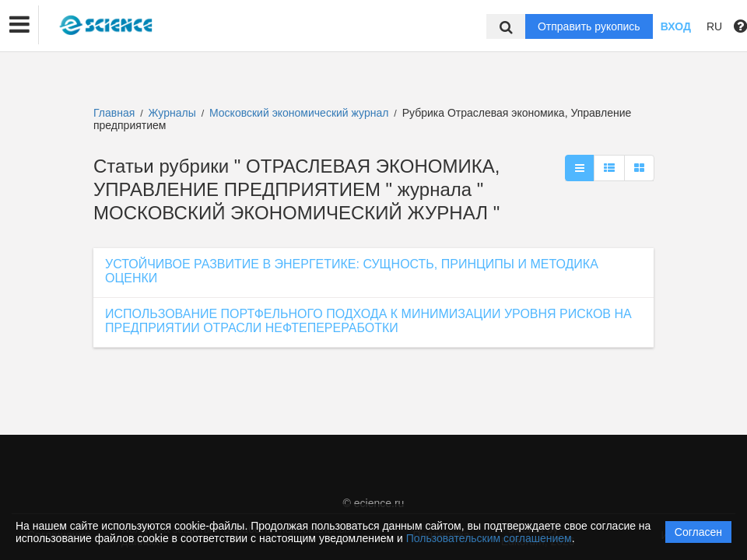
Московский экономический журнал (300, 113)
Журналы (172, 113)
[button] (19, 25)
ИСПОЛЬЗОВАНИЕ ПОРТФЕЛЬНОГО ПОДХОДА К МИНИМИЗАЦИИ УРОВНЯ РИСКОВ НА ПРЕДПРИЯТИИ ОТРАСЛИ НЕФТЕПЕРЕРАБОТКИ (368, 321)
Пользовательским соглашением (489, 538)
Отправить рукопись (589, 26)
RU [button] (714, 26)
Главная (114, 113)
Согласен (698, 532)
